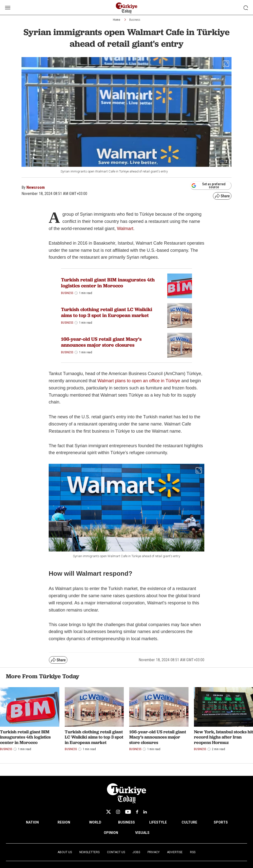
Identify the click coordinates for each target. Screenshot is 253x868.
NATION (32, 822)
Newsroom (36, 187)
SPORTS (221, 822)
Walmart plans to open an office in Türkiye (139, 381)
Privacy (154, 852)
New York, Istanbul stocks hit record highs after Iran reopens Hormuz (223, 737)
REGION (64, 822)
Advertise (175, 852)
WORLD (95, 822)
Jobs (136, 852)
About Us (65, 852)
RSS (193, 852)
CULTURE (189, 822)
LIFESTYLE (158, 822)
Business (135, 20)
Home (116, 20)
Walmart (125, 229)
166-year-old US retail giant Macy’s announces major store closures (101, 342)
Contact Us (116, 852)
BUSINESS (126, 822)
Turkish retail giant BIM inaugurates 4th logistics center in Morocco (108, 283)
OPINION (111, 833)
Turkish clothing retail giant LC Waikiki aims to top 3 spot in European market (107, 312)
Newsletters (89, 852)
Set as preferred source (208, 186)
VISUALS (142, 833)
